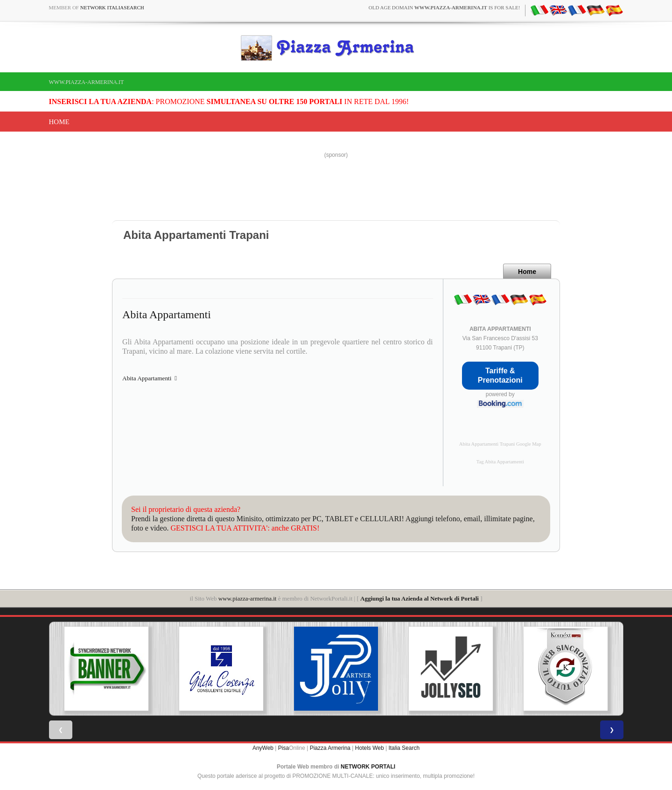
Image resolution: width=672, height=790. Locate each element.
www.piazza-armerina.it (87, 82)
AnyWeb (263, 748)
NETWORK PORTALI (368, 767)
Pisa (283, 748)
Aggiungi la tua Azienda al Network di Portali (420, 598)
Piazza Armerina (330, 748)
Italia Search (404, 748)
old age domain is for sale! (444, 7)
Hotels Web (370, 748)
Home (59, 122)
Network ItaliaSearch (112, 7)
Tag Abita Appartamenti (500, 462)
